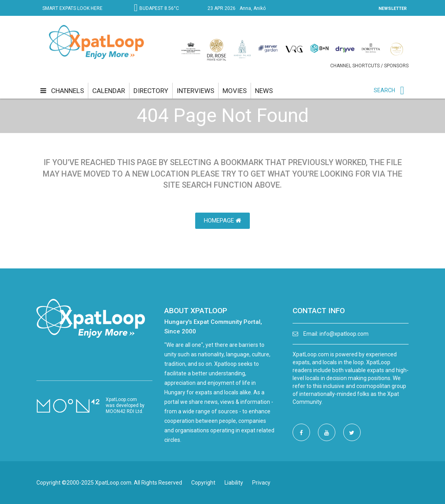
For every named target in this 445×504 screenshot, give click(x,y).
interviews (195, 91)
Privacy (261, 483)
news (264, 91)
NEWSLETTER (393, 9)
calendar (109, 91)
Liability (234, 483)
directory (151, 91)
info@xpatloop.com (344, 334)
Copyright (203, 483)
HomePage (222, 221)
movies (235, 91)
